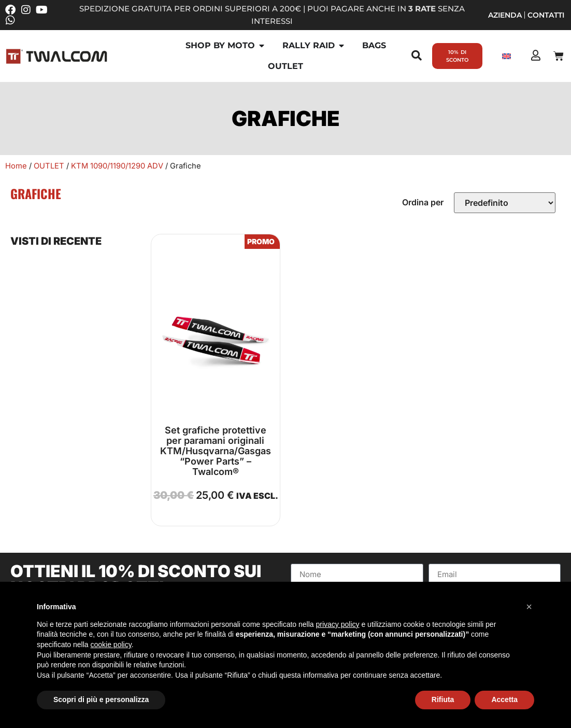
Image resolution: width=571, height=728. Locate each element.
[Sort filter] (505, 203)
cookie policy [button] (111, 645)
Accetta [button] (504, 699)
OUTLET (49, 166)
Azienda (505, 15)
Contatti (546, 15)
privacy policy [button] (338, 624)
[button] (529, 607)
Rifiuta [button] (443, 699)
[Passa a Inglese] (506, 56)
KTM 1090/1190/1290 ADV (117, 166)
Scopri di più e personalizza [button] (101, 699)
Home (16, 166)
